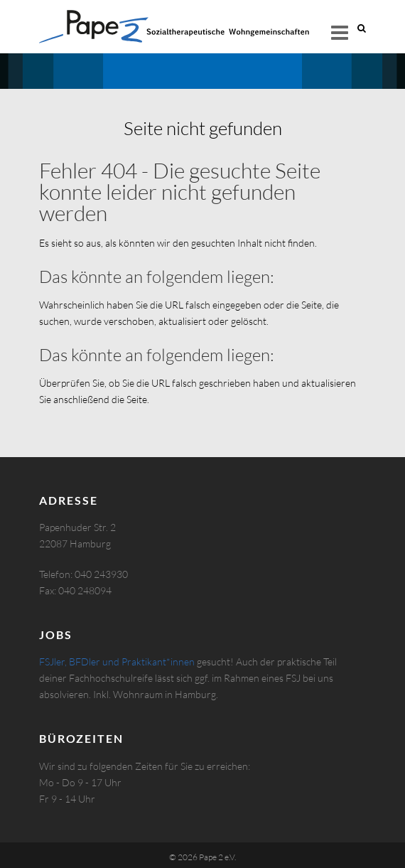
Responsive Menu (340, 32)
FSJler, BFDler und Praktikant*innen (117, 661)
